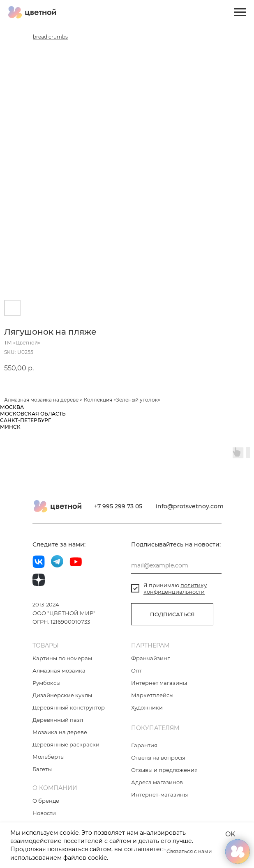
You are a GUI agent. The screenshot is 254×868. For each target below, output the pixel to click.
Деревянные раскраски (66, 744)
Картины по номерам (62, 658)
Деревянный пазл (58, 720)
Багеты (42, 769)
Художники (147, 707)
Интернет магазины (159, 683)
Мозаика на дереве (60, 732)
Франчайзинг (150, 658)
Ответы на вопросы (158, 758)
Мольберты (48, 757)
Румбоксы (46, 683)
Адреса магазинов (157, 782)
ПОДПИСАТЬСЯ (172, 614)
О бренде (46, 801)
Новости (44, 813)
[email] (176, 565)
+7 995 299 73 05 (118, 506)
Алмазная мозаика (28, 400)
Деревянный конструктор (69, 707)
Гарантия (144, 745)
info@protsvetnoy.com (190, 506)
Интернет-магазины (159, 795)
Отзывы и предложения (164, 770)
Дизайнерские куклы (62, 695)
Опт (136, 671)
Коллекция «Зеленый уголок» (122, 400)
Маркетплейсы (152, 695)
